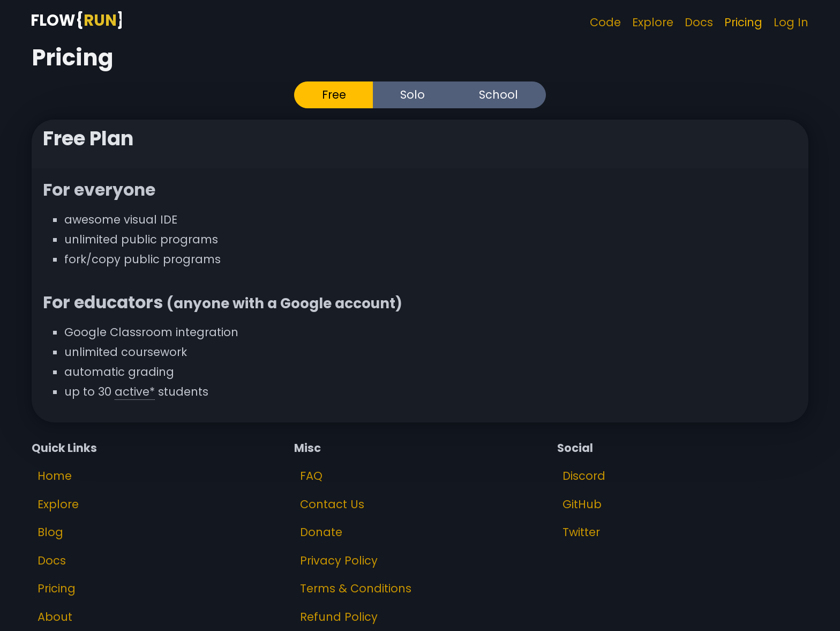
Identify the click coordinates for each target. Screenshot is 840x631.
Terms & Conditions (356, 588)
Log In (791, 22)
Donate (321, 532)
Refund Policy (339, 617)
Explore (653, 22)
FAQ (311, 476)
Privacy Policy (339, 561)
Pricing (743, 22)
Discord (584, 476)
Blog (50, 532)
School (498, 95)
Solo (412, 95)
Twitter (581, 532)
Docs (699, 22)
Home (55, 476)
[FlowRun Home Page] (77, 20)
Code (605, 22)
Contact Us (332, 504)
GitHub (582, 504)
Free (334, 95)
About (55, 617)
